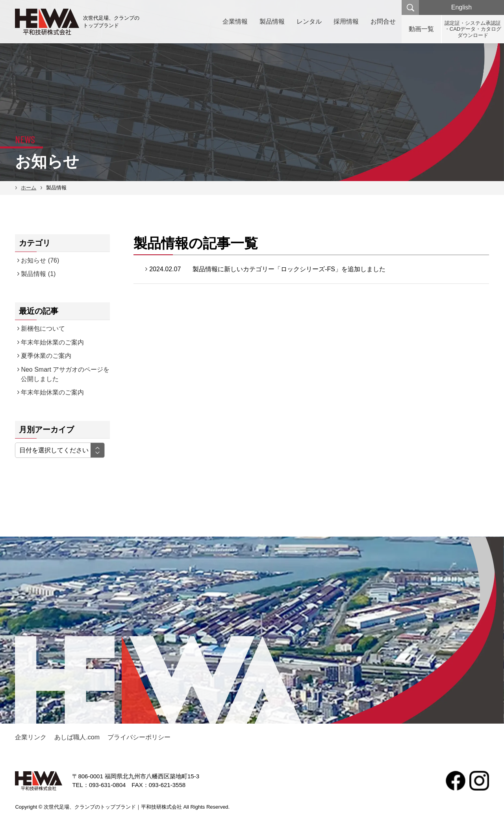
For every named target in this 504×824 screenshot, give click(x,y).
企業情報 (235, 21)
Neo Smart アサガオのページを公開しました (65, 374)
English (461, 7)
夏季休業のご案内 (46, 356)
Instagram (479, 781)
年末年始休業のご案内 (52, 342)
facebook (456, 781)
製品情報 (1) (38, 274)
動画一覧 (421, 29)
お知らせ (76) (40, 260)
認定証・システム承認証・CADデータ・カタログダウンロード (473, 29)
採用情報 (346, 21)
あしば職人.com (77, 737)
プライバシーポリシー (139, 737)
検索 (410, 7)
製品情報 (272, 21)
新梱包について (43, 329)
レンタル (309, 21)
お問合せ (383, 21)
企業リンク (31, 737)
